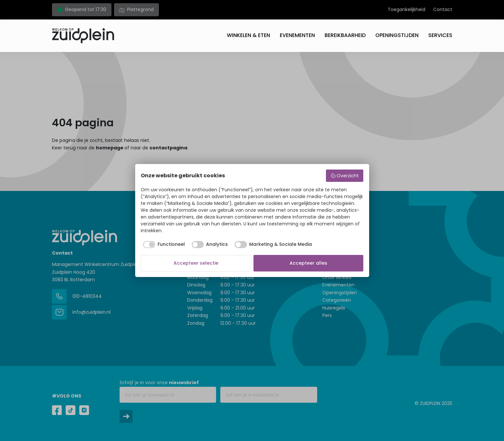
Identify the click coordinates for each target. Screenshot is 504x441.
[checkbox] (163, 245)
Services (440, 35)
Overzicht (345, 176)
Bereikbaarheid (345, 35)
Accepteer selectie (196, 263)
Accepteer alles (308, 263)
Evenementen (297, 35)
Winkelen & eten (248, 35)
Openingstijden (397, 35)
